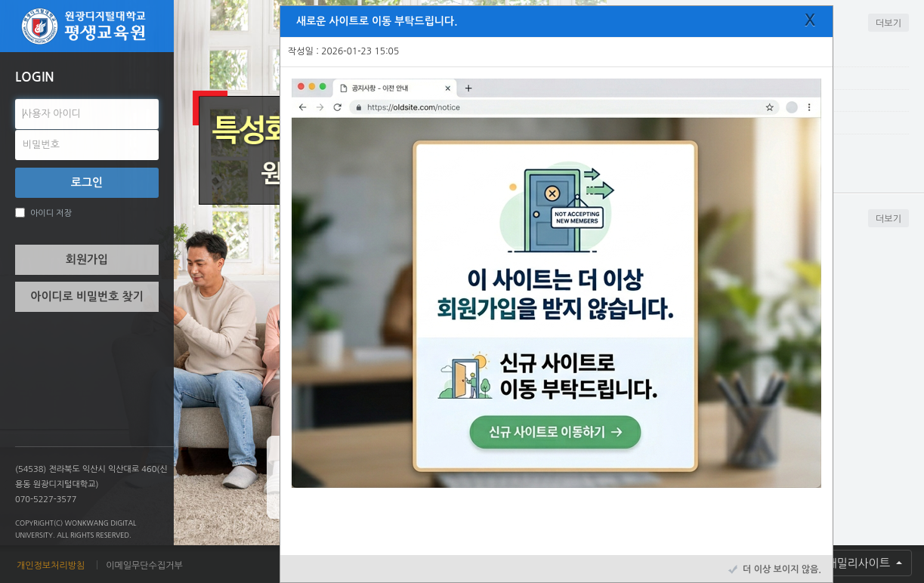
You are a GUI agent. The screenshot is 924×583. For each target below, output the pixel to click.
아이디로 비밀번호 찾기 (87, 296)
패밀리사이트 (859, 563)
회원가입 (87, 259)
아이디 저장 (43, 213)
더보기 (888, 23)
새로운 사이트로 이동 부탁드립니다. (377, 21)
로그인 (87, 182)
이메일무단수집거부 (144, 566)
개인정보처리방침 (51, 566)
